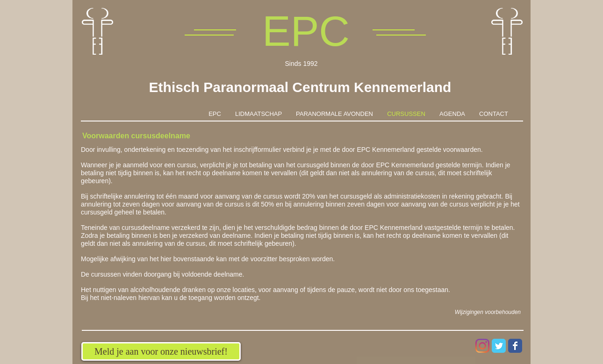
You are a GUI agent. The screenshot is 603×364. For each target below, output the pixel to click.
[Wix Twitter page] (499, 346)
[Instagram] (482, 346)
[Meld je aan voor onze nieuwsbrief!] (161, 351)
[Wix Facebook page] (515, 346)
